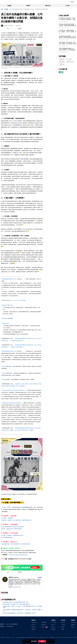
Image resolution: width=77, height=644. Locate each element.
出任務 (4, 507)
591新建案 (41, 637)
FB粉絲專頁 (16, 587)
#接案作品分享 (70, 62)
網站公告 (34, 625)
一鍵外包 (42, 641)
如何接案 (73, 622)
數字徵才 (43, 627)
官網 (20, 587)
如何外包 (63, 622)
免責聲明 (34, 627)
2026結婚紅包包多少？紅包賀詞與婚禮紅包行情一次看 (16, 602)
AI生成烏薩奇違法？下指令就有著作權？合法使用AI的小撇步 (15, 544)
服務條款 (34, 629)
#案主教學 (62, 62)
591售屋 (46, 637)
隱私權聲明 (44, 622)
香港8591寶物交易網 (30, 637)
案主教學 (9, 5)
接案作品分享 (48, 5)
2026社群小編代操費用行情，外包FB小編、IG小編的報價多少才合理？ (19, 613)
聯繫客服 (53, 629)
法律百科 (9, 507)
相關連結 (11, 587)
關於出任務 (34, 622)
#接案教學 (62, 59)
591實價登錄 (51, 637)
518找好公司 (8, 637)
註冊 (55, 622)
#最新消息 (62, 64)
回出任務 (72, 2)
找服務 (63, 629)
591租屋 (37, 637)
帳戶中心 (53, 625)
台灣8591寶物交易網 (20, 637)
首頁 (2, 9)
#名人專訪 (69, 59)
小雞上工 (13, 637)
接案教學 (28, 5)
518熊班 (2, 637)
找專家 (63, 627)
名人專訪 (68, 5)
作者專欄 (39, 577)
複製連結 (20, 29)
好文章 (73, 627)
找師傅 (75, 637)
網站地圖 (43, 625)
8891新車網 (70, 637)
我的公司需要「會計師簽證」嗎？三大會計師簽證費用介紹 (17, 604)
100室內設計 (58, 637)
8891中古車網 (64, 637)
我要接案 (73, 625)
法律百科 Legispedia (8, 26)
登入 (52, 622)
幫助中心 (53, 627)
